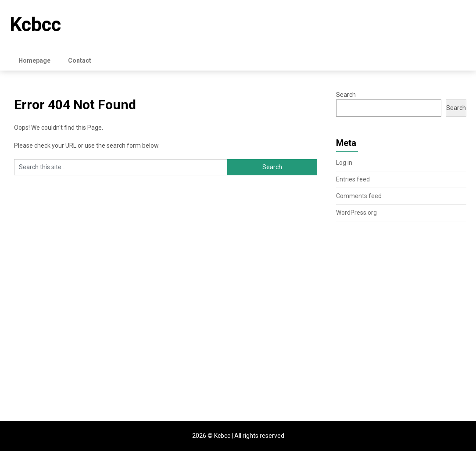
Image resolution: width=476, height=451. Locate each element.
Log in (344, 163)
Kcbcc (35, 25)
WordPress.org (356, 213)
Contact (80, 60)
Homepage (34, 60)
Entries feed (353, 179)
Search (346, 95)
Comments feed (359, 196)
